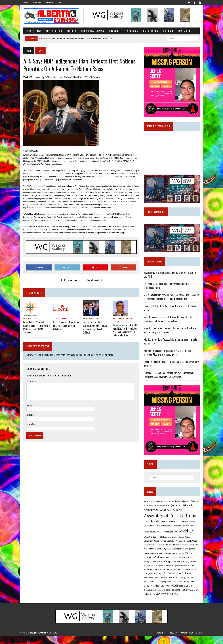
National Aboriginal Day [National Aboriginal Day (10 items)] (177, 566)
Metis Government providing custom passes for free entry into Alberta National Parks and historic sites (173, 303)
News (36, 31)
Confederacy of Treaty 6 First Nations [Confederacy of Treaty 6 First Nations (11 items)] (177, 534)
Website (28, 424)
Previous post (69, 281)
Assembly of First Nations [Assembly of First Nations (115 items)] (171, 524)
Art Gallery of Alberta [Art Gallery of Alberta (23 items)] (170, 518)
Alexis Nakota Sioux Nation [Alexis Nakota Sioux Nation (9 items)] (156, 514)
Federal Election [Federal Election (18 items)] (160, 553)
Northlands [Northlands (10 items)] (178, 581)
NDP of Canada (89, 78)
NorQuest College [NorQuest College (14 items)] (184, 577)
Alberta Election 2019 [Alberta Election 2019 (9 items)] (165, 510)
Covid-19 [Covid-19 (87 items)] (187, 539)
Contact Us (181, 31)
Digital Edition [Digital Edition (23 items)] (154, 545)
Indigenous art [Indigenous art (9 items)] (158, 557)
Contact (63, 2)
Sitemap (199, 641)
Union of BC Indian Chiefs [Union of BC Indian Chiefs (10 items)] (170, 598)
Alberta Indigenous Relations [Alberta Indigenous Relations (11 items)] (187, 510)
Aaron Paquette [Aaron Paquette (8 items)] (151, 510)
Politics (31, 319)
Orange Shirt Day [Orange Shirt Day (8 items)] (163, 586)
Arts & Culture (51, 31)
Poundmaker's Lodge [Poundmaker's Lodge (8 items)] (178, 586)
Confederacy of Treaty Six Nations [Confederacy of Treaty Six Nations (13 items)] (162, 540)
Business (69, 31)
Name (27, 405)
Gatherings (129, 31)
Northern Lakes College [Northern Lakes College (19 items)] (159, 581)
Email (27, 415)
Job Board (165, 31)
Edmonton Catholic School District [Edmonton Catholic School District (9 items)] (178, 545)
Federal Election (70, 78)
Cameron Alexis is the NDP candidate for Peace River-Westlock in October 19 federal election (125, 331)
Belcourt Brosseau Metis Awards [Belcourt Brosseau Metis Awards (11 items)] (182, 530)
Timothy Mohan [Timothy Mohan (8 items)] (192, 586)
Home (25, 31)
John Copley (119, 319)
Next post (94, 281)
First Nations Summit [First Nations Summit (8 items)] (178, 553)
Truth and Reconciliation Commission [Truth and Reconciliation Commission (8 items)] (168, 594)
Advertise (50, 2)
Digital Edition (147, 31)
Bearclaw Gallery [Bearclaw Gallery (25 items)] (156, 530)
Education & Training (89, 31)
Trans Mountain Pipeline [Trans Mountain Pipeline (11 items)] (156, 590)
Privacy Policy (187, 641)
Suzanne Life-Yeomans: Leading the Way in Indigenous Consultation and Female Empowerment (170, 381)
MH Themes (53, 641)
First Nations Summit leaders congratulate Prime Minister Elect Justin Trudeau (34, 328)
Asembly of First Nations (46, 78)
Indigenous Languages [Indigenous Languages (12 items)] (175, 557)
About (25, 2)
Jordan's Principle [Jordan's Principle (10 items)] (193, 557)
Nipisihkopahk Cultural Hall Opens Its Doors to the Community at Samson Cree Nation (169, 325)
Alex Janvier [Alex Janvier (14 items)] (173, 514)
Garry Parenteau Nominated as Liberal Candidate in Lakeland (64, 326)
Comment (29, 381)
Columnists (112, 31)
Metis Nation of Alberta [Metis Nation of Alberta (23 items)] (185, 561)
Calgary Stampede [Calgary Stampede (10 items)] (152, 534)
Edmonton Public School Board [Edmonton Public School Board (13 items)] (173, 549)
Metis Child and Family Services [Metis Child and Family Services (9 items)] (157, 562)
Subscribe (37, 2)
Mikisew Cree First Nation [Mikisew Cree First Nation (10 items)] (156, 566)
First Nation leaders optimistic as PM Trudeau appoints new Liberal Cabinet (95, 326)
